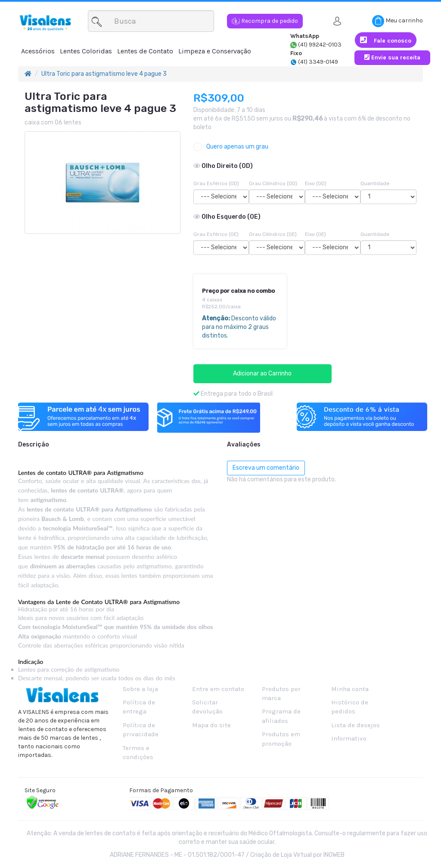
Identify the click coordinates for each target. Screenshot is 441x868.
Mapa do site (211, 725)
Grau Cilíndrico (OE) (273, 234)
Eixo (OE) (315, 234)
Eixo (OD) (316, 183)
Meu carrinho (398, 21)
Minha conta (350, 689)
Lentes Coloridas (86, 51)
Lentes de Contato (145, 51)
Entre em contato (218, 689)
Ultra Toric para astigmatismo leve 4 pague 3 (104, 74)
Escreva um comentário (266, 468)
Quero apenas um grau (231, 147)
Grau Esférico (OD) (216, 183)
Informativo (349, 738)
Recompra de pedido (265, 21)
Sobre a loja (140, 689)
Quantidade (375, 183)
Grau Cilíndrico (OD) (273, 183)
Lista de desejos (356, 725)
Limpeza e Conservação (215, 51)
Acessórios (38, 51)
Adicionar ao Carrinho (262, 374)
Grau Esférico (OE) (216, 234)
